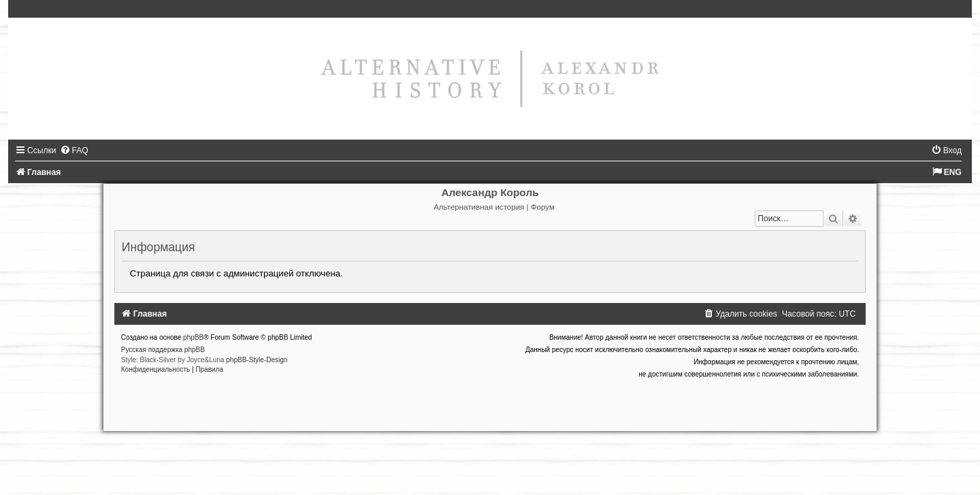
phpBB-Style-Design (257, 360)
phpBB (193, 337)
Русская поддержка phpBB (163, 350)
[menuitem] (74, 150)
